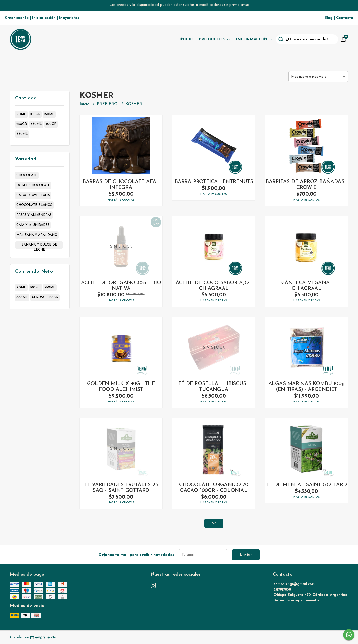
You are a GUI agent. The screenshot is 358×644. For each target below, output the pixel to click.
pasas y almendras (34, 215)
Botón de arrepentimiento (296, 600)
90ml (21, 114)
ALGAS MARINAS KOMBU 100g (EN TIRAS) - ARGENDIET (307, 387)
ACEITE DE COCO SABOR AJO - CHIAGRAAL (214, 286)
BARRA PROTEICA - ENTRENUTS (214, 182)
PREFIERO (108, 104)
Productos (215, 39)
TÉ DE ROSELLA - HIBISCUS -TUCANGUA (214, 387)
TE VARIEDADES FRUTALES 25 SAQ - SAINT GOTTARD (121, 488)
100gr (35, 114)
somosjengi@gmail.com (294, 584)
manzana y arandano (37, 235)
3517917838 (282, 590)
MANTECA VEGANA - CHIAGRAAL (307, 286)
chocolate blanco (35, 205)
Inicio (187, 39)
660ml (22, 134)
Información (255, 39)
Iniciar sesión (44, 18)
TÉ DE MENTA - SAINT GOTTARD (306, 485)
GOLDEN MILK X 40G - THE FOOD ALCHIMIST (121, 387)
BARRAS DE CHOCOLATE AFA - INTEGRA (121, 185)
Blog (329, 18)
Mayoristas (69, 18)
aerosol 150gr (45, 298)
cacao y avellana (33, 195)
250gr (22, 124)
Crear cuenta (17, 18)
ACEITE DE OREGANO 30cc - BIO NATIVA (121, 286)
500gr (51, 124)
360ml (36, 124)
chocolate (27, 175)
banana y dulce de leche (39, 246)
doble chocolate (33, 185)
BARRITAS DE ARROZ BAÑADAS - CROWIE (307, 185)
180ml (49, 114)
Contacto (345, 18)
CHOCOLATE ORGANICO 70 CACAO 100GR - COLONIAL (214, 488)
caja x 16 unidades (33, 225)
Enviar (246, 555)
